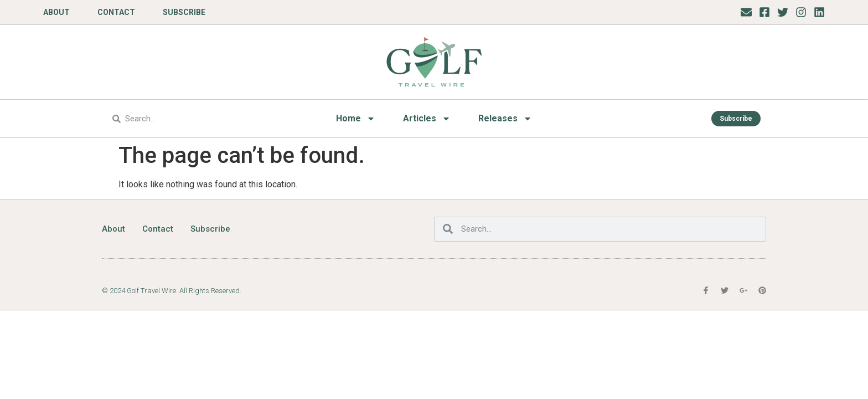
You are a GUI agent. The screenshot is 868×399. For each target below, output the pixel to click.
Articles (427, 119)
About (56, 12)
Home (356, 119)
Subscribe (184, 12)
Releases (505, 119)
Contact (116, 12)
